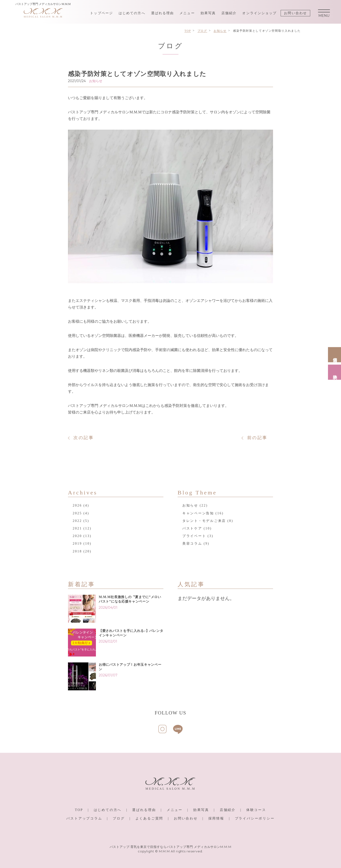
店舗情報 (335, 355)
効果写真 (208, 13)
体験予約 (335, 372)
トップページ (101, 13)
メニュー (187, 13)
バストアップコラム (84, 818)
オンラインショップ (259, 13)
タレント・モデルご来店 (204, 521)
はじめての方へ (132, 13)
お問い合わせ (295, 13)
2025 (77, 513)
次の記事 (84, 438)
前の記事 (257, 438)
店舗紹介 (229, 13)
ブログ (119, 818)
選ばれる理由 (163, 13)
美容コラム (192, 544)
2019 (77, 544)
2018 (77, 551)
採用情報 (216, 818)
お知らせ (190, 505)
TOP (79, 810)
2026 (77, 505)
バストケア (192, 528)
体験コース (256, 810)
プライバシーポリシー (255, 818)
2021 (77, 528)
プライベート (194, 536)
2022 (77, 521)
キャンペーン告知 (198, 513)
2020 (77, 536)
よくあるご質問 (149, 818)
